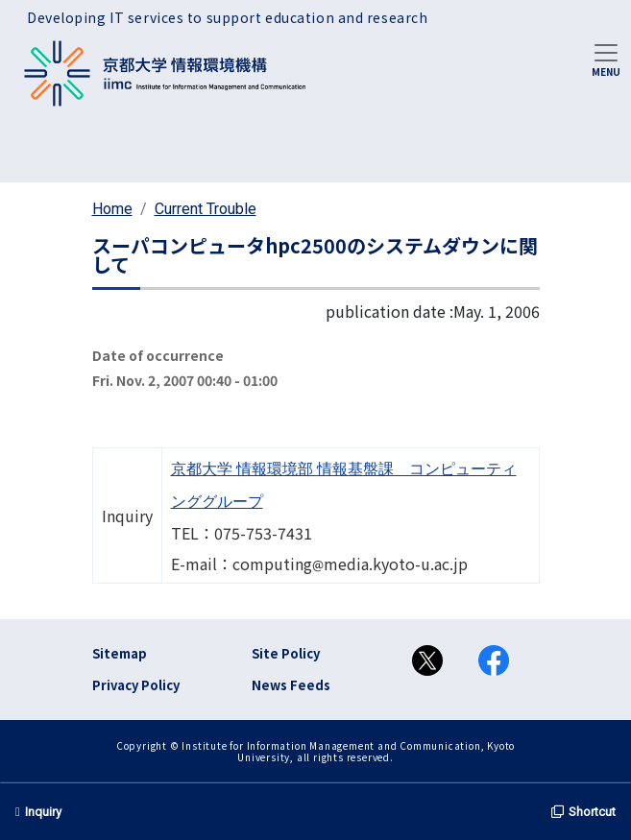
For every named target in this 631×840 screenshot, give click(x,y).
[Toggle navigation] (606, 59)
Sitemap (120, 653)
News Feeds (291, 685)
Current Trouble (206, 209)
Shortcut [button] (583, 812)
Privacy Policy (136, 685)
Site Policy (286, 653)
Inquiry (38, 812)
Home (112, 209)
